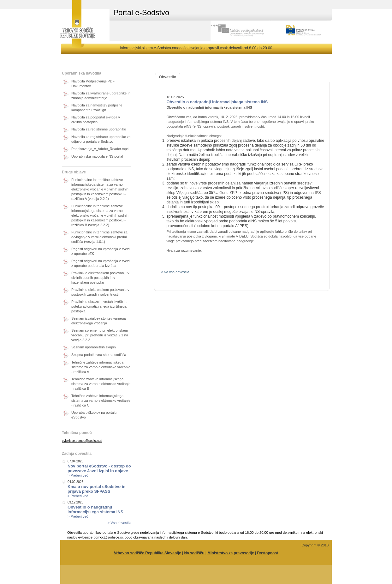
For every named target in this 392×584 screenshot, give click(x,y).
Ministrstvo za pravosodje (231, 553)
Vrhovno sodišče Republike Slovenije (148, 553)
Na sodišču (194, 553)
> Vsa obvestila (119, 523)
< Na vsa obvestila (175, 272)
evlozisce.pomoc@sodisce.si (82, 441)
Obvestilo (168, 77)
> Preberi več (78, 475)
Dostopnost (267, 553)
